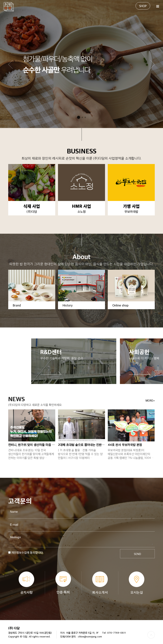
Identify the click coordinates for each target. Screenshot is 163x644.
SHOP (143, 6)
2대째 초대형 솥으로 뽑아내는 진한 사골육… (81, 445)
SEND (137, 554)
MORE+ (150, 400)
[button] (152, 64)
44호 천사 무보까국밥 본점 (125, 445)
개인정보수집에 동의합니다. (27, 552)
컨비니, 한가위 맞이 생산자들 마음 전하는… (32, 445)
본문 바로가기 (0, 0)
